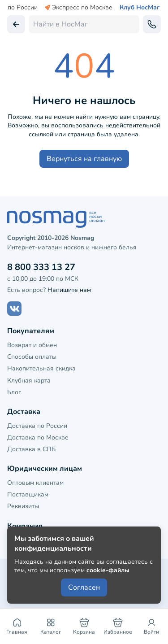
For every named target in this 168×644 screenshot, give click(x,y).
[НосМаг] (84, 219)
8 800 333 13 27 (41, 267)
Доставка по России (37, 426)
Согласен (84, 587)
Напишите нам (69, 290)
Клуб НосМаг (140, 8)
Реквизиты (23, 506)
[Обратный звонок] (152, 24)
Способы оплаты (32, 357)
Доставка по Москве (38, 437)
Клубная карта (29, 381)
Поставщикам (28, 494)
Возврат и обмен (32, 345)
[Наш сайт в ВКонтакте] (14, 309)
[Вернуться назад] (16, 24)
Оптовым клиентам (35, 483)
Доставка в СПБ (31, 449)
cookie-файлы (108, 570)
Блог (14, 392)
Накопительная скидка (41, 368)
